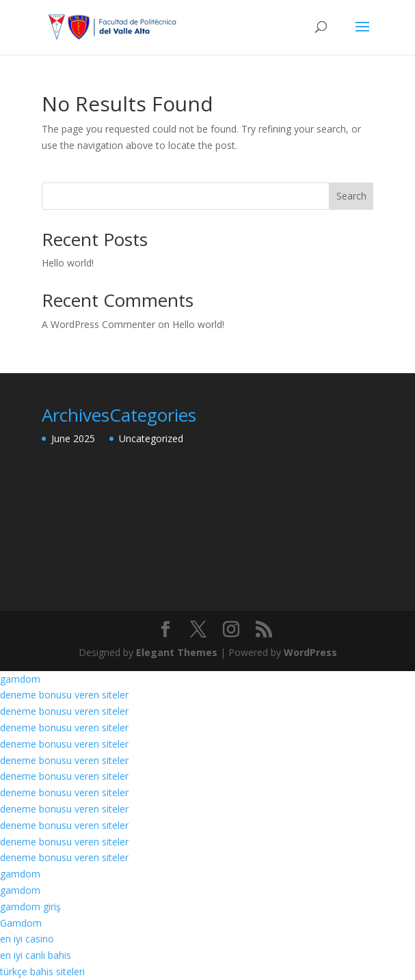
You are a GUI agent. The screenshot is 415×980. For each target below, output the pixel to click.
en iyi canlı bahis (36, 955)
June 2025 (73, 438)
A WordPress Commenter (98, 324)
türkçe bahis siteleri (42, 971)
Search (351, 196)
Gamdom (21, 923)
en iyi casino (27, 939)
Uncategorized (151, 438)
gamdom (20, 679)
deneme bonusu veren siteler (64, 695)
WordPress (310, 652)
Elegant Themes (177, 652)
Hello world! (68, 263)
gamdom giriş (30, 907)
